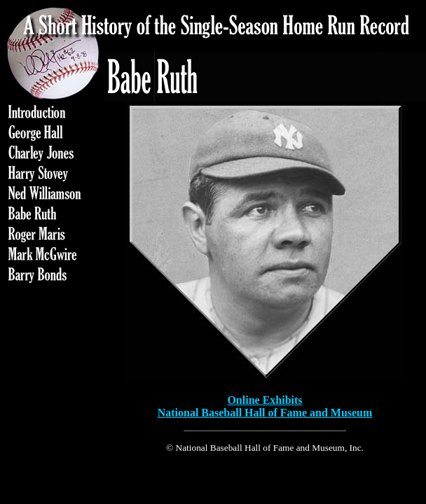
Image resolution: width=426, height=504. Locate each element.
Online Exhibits (264, 400)
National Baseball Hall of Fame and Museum (265, 413)
